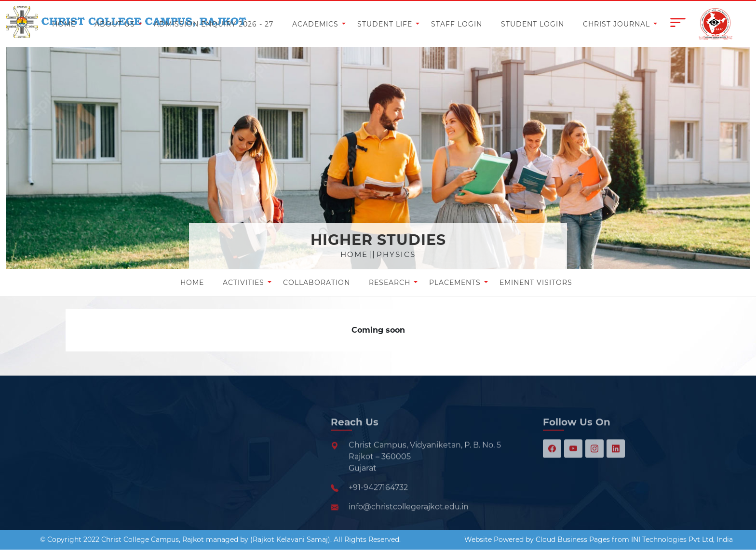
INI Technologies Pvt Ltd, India (682, 540)
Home (354, 254)
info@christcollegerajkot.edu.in (409, 528)
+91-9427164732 (378, 509)
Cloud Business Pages (573, 540)
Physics (396, 254)
